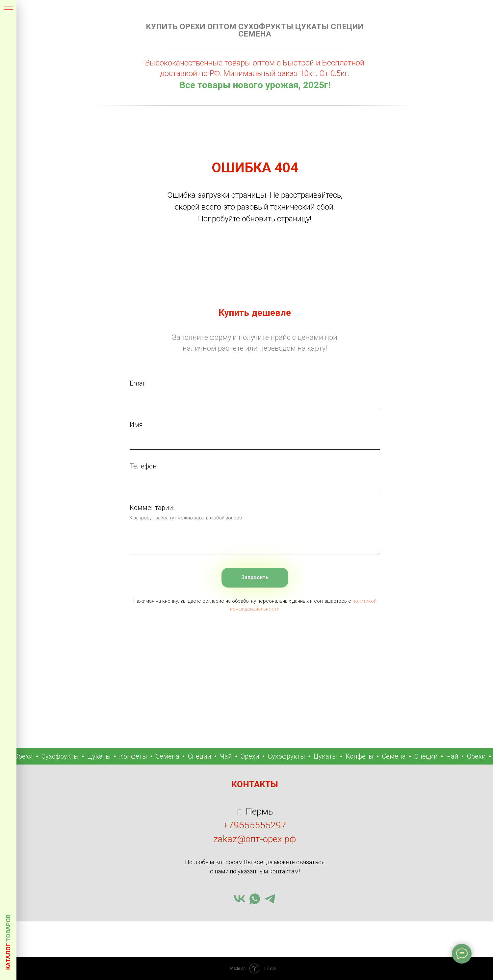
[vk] (240, 899)
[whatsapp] (255, 899)
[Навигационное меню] (8, 10)
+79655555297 (255, 825)
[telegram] (270, 899)
